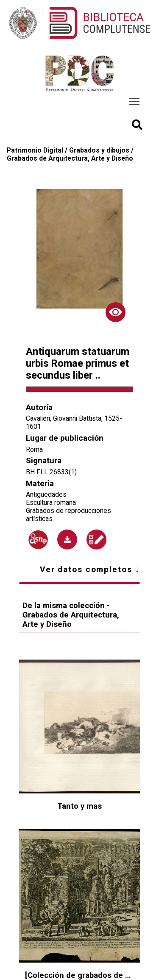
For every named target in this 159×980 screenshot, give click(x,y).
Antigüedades (46, 494)
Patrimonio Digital (35, 150)
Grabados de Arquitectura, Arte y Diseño (70, 158)
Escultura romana (51, 503)
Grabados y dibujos (99, 150)
